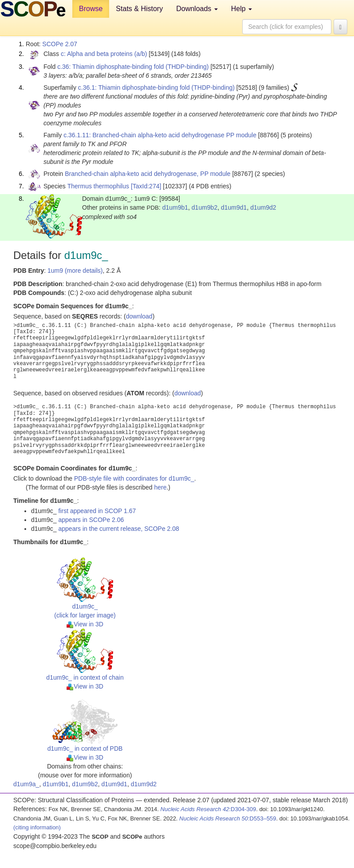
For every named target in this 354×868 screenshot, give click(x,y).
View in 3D (85, 624)
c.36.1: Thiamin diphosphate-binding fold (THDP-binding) (156, 88)
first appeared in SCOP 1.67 (97, 511)
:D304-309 (208, 809)
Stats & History (139, 9)
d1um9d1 (234, 207)
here (160, 487)
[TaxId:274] (146, 186)
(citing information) (37, 827)
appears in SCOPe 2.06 (91, 520)
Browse (91, 9)
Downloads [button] (197, 9)
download (139, 316)
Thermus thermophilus (98, 186)
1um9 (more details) (75, 271)
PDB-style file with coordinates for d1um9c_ (134, 478)
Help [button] (242, 9)
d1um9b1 (175, 207)
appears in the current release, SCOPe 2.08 (118, 529)
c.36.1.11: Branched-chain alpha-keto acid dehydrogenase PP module (160, 135)
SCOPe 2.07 (60, 44)
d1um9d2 (263, 207)
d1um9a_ (26, 784)
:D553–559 (228, 818)
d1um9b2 (205, 207)
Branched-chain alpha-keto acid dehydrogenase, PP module (147, 174)
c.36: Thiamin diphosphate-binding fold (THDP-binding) (133, 67)
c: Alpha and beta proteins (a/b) (104, 54)
